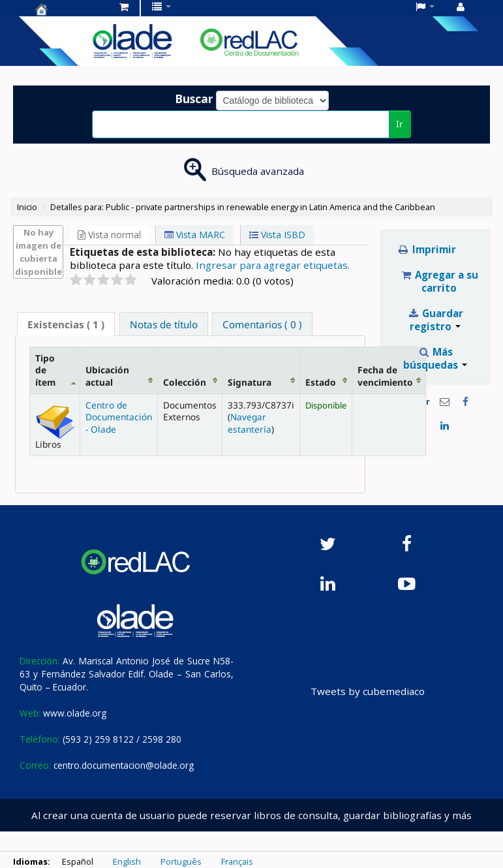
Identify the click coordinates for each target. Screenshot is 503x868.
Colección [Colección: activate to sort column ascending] (185, 382)
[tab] (66, 324)
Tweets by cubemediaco (368, 691)
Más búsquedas (435, 358)
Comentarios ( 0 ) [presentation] (262, 324)
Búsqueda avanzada (258, 171)
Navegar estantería (250, 423)
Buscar (194, 99)
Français (237, 861)
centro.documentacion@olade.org (124, 765)
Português (181, 861)
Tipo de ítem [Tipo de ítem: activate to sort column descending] (45, 370)
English (127, 861)
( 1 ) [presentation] (66, 324)
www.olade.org (75, 713)
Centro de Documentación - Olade (119, 417)
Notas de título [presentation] (164, 324)
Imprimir (426, 249)
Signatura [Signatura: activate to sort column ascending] (250, 382)
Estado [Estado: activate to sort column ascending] (321, 382)
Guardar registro (435, 320)
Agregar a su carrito (439, 281)
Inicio (27, 207)
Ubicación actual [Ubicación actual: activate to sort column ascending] (107, 376)
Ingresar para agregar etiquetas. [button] (273, 265)
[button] (124, 7)
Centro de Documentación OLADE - (68, 9)
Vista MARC (195, 235)
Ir (400, 124)
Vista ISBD (277, 235)
